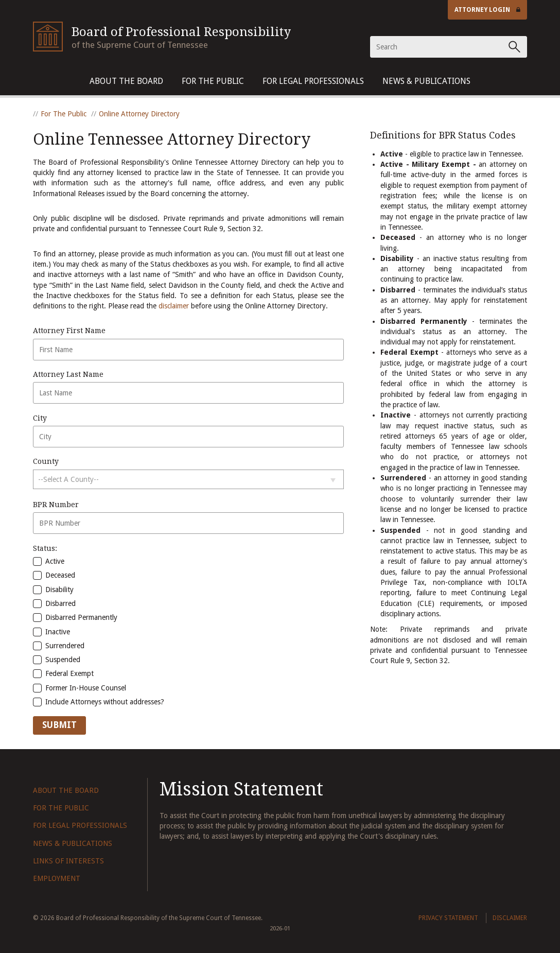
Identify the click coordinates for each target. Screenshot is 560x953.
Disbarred (54, 603)
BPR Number (56, 505)
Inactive (51, 632)
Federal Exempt (63, 673)
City (40, 418)
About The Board (126, 81)
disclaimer (174, 306)
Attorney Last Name (68, 374)
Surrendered (59, 646)
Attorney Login (487, 10)
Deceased (54, 575)
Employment (57, 878)
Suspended (57, 660)
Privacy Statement (448, 918)
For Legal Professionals (313, 81)
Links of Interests (68, 861)
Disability (53, 590)
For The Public (213, 81)
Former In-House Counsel (80, 688)
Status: (45, 548)
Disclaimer (510, 918)
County (46, 461)
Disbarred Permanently (75, 617)
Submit (59, 725)
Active (49, 561)
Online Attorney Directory (139, 114)
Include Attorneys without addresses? (99, 702)
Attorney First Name (69, 331)
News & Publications (426, 81)
